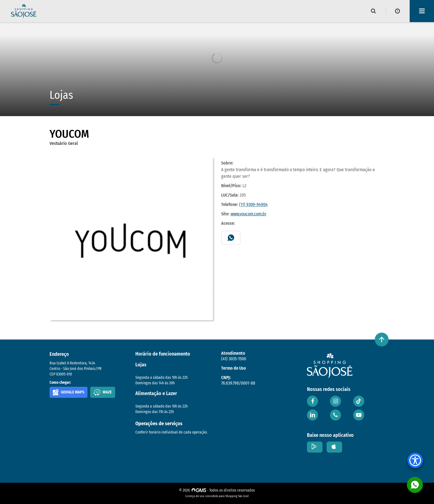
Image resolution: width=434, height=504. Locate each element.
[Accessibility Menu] (415, 460)
